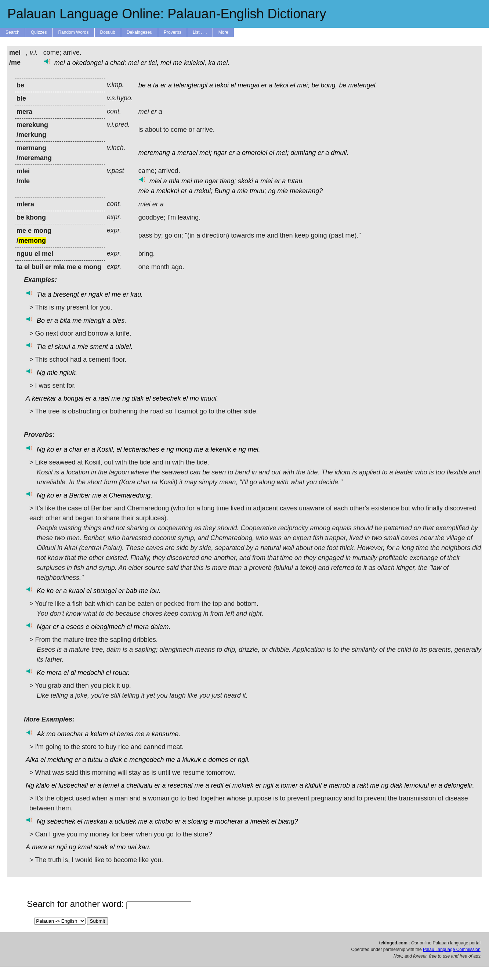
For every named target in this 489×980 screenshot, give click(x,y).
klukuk (192, 760)
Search (12, 32)
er (144, 63)
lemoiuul (416, 785)
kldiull (313, 785)
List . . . (200, 32)
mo (194, 398)
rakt (363, 785)
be (142, 85)
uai (132, 847)
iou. (155, 591)
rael (104, 398)
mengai (248, 85)
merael (187, 153)
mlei (155, 181)
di (73, 673)
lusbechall (73, 785)
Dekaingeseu (140, 32)
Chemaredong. (131, 495)
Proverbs (173, 32)
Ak (41, 734)
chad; (118, 63)
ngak (96, 294)
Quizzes (39, 32)
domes (218, 760)
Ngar (44, 627)
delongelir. (459, 785)
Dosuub (108, 32)
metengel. (363, 85)
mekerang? (306, 191)
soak (101, 847)
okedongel (88, 63)
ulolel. (124, 347)
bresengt (66, 294)
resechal (180, 785)
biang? (288, 821)
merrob (339, 785)
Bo (41, 321)
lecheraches (141, 449)
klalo (43, 785)
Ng (41, 373)
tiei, (153, 63)
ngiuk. (68, 373)
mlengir (94, 321)
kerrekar (44, 398)
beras (125, 734)
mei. (223, 63)
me (178, 63)
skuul (62, 347)
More (223, 32)
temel (111, 785)
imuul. (210, 398)
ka (212, 63)
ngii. (244, 760)
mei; (303, 85)
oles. (119, 321)
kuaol (77, 591)
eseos (75, 627)
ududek (125, 821)
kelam (99, 734)
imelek (260, 821)
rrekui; (203, 191)
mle (144, 191)
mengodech (146, 760)
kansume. (166, 734)
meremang (154, 153)
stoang (198, 821)
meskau (96, 821)
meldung (60, 760)
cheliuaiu (139, 785)
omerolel (255, 153)
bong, (329, 85)
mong (184, 449)
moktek (243, 785)
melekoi (168, 191)
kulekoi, (195, 63)
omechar (70, 734)
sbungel (105, 591)
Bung (222, 191)
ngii (268, 785)
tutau (95, 760)
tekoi (222, 85)
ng (272, 191)
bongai (73, 398)
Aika (32, 760)
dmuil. (340, 153)
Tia (41, 294)
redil (217, 785)
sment (99, 347)
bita (65, 321)
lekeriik (221, 449)
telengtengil (191, 85)
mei (60, 63)
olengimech (108, 627)
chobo (164, 821)
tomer (289, 785)
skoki (245, 181)
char (75, 449)
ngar (220, 153)
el (233, 85)
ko (50, 449)
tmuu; (258, 191)
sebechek (166, 398)
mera (141, 627)
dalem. (160, 627)
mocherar (229, 821)
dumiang (303, 153)
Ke (41, 591)
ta (156, 85)
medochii (91, 673)
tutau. (296, 181)
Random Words (73, 32)
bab (131, 591)
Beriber (80, 495)
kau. (137, 294)
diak (137, 398)
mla (174, 181)
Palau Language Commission (452, 950)
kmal (85, 847)
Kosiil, (106, 449)
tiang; (228, 181)
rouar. (121, 673)
